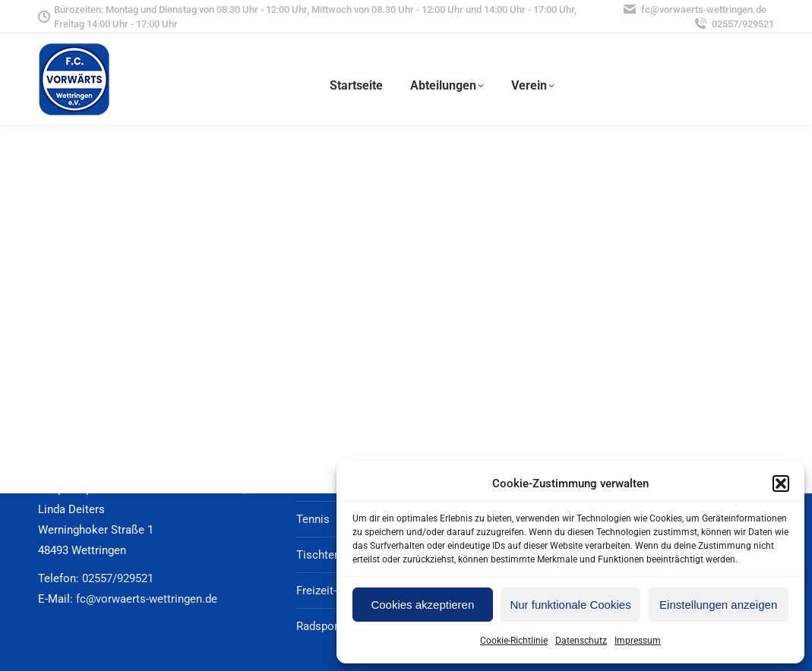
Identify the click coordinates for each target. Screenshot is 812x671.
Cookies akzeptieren (422, 605)
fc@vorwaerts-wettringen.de (694, 9)
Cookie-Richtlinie (514, 641)
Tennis (313, 519)
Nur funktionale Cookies (570, 605)
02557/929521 (733, 24)
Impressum (638, 641)
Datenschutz (581, 641)
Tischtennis (326, 555)
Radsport (319, 626)
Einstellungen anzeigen (718, 605)
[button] (781, 484)
